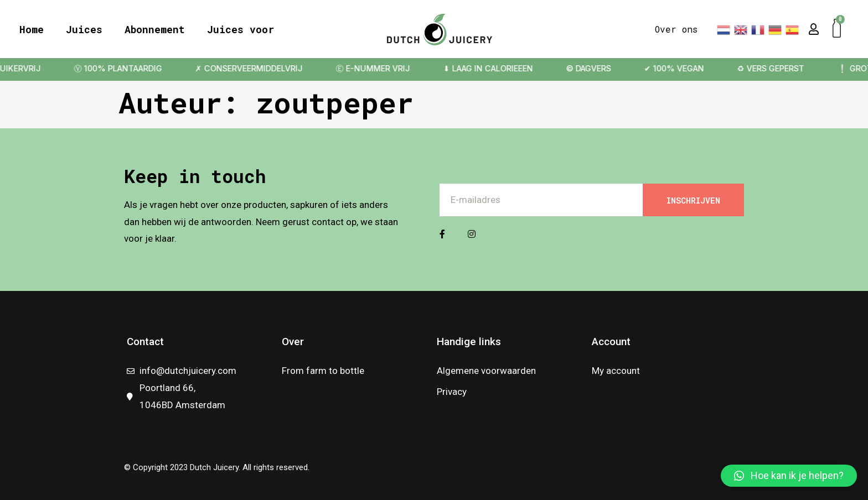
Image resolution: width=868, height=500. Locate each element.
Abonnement (155, 29)
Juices (84, 29)
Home (32, 29)
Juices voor (241, 29)
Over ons (676, 29)
